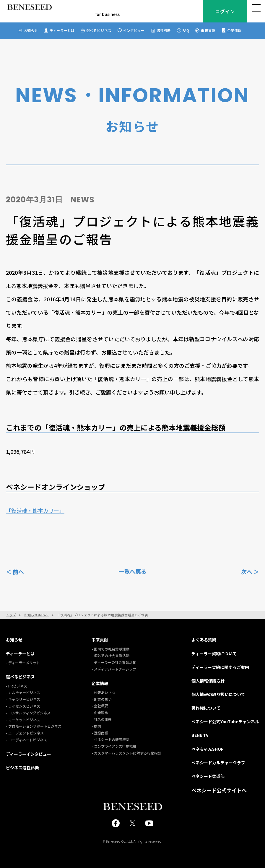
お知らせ (31, 30)
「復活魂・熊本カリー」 (35, 511)
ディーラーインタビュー (29, 754)
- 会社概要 (100, 706)
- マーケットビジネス (23, 720)
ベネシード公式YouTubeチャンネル (225, 721)
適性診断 (164, 30)
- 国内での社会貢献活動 (110, 649)
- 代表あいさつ (103, 692)
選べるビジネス (99, 30)
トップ (11, 615)
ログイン (225, 11)
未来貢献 (208, 30)
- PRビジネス (17, 686)
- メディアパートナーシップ (114, 669)
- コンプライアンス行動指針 (114, 746)
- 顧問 (96, 726)
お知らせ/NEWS (36, 615)
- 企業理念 (100, 712)
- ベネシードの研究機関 (110, 739)
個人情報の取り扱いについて (218, 694)
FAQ (186, 30)
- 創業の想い (102, 699)
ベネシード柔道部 (208, 776)
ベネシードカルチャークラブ (218, 763)
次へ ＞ (250, 571)
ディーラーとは (62, 30)
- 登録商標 (100, 733)
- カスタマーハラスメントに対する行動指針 (126, 753)
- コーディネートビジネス (26, 740)
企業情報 (234, 30)
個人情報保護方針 (208, 681)
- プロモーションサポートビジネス (34, 726)
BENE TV (200, 735)
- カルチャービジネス (23, 692)
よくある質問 (204, 640)
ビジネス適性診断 (22, 768)
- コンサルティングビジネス (28, 713)
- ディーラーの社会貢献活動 (114, 662)
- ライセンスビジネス (23, 706)
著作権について (206, 708)
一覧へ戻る (132, 571)
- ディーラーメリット (23, 663)
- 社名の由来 (102, 719)
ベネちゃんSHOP (208, 749)
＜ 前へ (15, 571)
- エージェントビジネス (25, 733)
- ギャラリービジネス (23, 699)
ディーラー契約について (214, 654)
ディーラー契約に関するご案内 (220, 667)
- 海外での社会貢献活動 (110, 655)
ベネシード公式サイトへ (219, 790)
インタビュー (134, 30)
